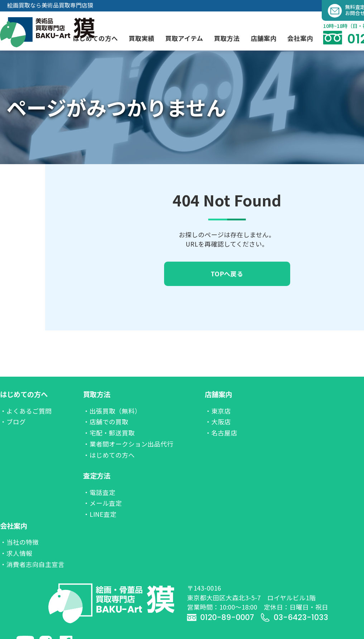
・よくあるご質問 (26, 411)
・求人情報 (16, 553)
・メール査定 (102, 503)
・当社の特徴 (19, 542)
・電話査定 (99, 492)
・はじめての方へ (109, 455)
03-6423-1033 (294, 617)
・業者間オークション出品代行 (128, 444)
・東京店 (218, 411)
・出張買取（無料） (112, 411)
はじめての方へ (24, 394)
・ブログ (13, 422)
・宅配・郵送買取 (109, 433)
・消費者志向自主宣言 (32, 564)
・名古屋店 (221, 433)
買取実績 (142, 38)
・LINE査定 (100, 514)
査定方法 (97, 476)
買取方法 (97, 394)
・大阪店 (218, 422)
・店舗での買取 (106, 422)
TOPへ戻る (227, 274)
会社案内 (14, 526)
